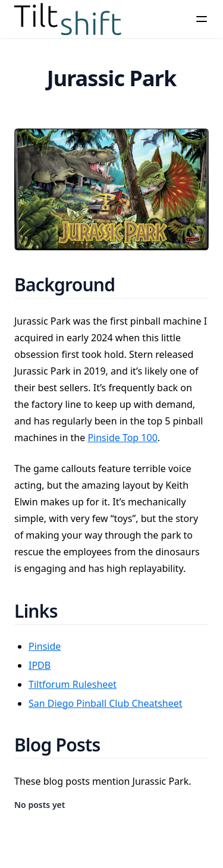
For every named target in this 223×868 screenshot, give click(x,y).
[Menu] (202, 19)
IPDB (40, 665)
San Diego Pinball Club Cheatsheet (106, 703)
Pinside (45, 646)
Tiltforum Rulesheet (73, 684)
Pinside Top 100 (122, 438)
